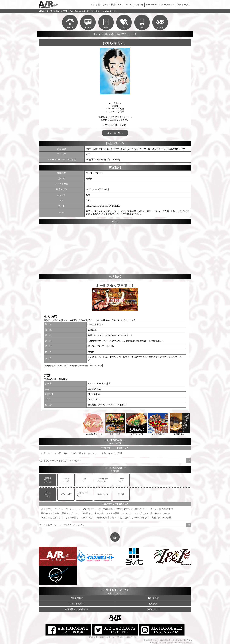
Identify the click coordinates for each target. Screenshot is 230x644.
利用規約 (153, 604)
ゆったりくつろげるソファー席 (85, 509)
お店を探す (153, 598)
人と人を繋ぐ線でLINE (162, 509)
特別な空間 (47, 509)
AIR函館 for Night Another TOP (53, 11)
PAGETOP (115, 537)
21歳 (43, 453)
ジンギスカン (142, 513)
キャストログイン (184, 640)
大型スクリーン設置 (161, 518)
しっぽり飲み (72, 518)
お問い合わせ (153, 609)
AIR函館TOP (77, 598)
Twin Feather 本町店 (79, 11)
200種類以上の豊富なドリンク (118, 509)
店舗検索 (95, 5)
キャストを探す (77, 604)
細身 (66, 453)
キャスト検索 (109, 5)
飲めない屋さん (78, 453)
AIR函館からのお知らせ (77, 609)
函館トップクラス (70, 513)
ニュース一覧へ (115, 133)
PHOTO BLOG (125, 5)
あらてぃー (94, 453)
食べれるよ (156, 513)
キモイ (112, 453)
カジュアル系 (55, 453)
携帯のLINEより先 (50, 513)
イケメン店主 (87, 518)
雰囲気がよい (141, 509)
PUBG (167, 513)
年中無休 (99, 513)
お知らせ (139, 5)
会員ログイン (150, 640)
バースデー (151, 5)
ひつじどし (127, 513)
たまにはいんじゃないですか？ (134, 518)
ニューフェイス (167, 5)
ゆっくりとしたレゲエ (52, 518)
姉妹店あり (87, 513)
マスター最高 (113, 513)
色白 (104, 453)
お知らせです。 (110, 11)
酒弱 (120, 453)
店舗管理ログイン (166, 640)
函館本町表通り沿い (106, 518)
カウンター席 (61, 509)
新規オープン (184, 5)
